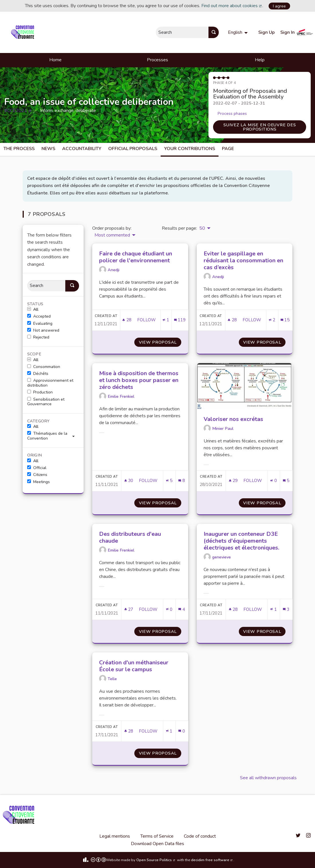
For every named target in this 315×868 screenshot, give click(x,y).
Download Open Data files (157, 844)
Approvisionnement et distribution (50, 383)
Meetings (39, 482)
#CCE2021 (18, 111)
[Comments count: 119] (180, 320)
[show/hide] (76, 436)
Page (228, 149)
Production (40, 392)
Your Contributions (190, 149)
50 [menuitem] (202, 228)
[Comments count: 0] (182, 731)
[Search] (46, 286)
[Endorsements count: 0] (273, 481)
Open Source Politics (156, 860)
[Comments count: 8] (182, 481)
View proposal (160, 342)
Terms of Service (157, 836)
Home (55, 60)
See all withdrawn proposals (268, 778)
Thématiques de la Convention (47, 436)
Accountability (82, 149)
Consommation (44, 367)
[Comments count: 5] (286, 481)
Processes (157, 60)
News (48, 149)
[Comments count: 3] (286, 610)
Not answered (43, 330)
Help (260, 60)
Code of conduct (200, 836)
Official (37, 468)
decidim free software (212, 860)
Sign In (288, 32)
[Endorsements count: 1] (166, 320)
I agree (279, 6)
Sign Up (266, 32)
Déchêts (38, 374)
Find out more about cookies (232, 6)
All (33, 310)
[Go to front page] (24, 32)
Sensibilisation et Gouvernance (46, 402)
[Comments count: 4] (182, 610)
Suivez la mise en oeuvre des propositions (260, 127)
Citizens (37, 475)
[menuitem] (239, 32)
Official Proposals (133, 149)
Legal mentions (115, 836)
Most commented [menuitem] (112, 235)
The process (19, 149)
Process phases (232, 113)
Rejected (38, 337)
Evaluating (40, 324)
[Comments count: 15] (285, 320)
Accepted (39, 316)
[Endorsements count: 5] (169, 481)
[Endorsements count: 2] (272, 320)
